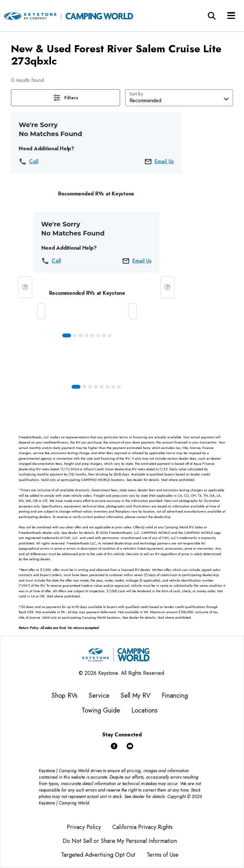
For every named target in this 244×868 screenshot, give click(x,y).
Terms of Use (163, 855)
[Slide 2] (81, 335)
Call (29, 162)
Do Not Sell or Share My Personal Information (120, 841)
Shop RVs (65, 696)
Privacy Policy (84, 827)
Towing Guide (101, 710)
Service (99, 696)
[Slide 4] (92, 335)
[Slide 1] (75, 335)
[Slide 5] (98, 335)
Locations (144, 710)
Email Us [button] (159, 162)
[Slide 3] (86, 335)
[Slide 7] (110, 335)
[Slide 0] (67, 335)
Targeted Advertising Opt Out (98, 855)
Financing (175, 696)
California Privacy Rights (142, 827)
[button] (66, 98)
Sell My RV (136, 696)
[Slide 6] (104, 335)
